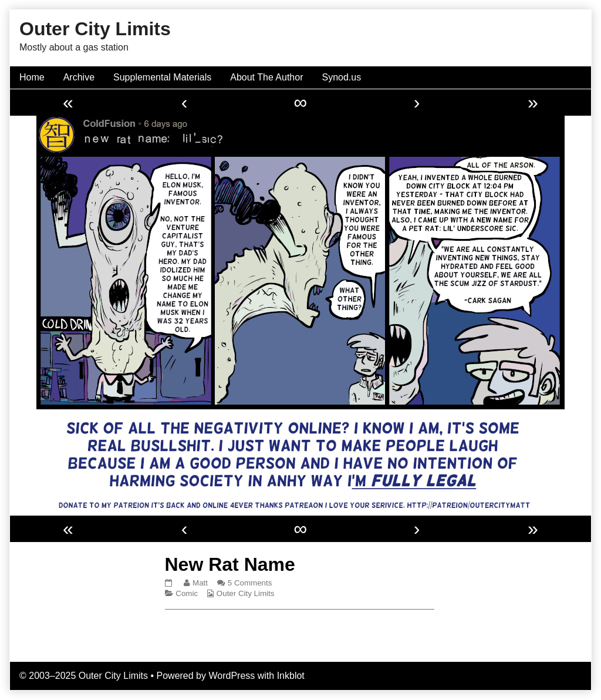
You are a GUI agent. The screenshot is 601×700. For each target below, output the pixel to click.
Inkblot (291, 676)
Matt (200, 583)
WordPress (232, 676)
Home (32, 77)
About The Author (266, 77)
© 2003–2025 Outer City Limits (84, 676)
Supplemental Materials (162, 77)
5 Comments (250, 583)
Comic (187, 593)
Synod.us (342, 77)
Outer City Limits (246, 593)
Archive (79, 77)
